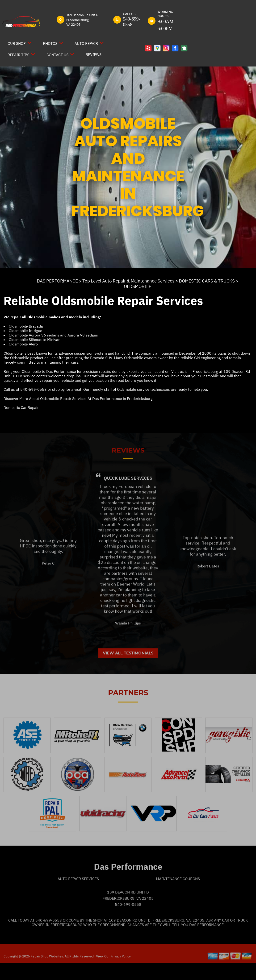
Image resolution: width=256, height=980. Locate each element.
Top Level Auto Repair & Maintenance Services (128, 281)
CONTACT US (57, 55)
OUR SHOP (17, 43)
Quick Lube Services (128, 494)
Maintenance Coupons (178, 895)
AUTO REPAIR (86, 43)
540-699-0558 (34, 389)
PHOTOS (50, 43)
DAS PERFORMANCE (57, 281)
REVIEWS (94, 54)
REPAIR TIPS (18, 55)
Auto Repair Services (78, 895)
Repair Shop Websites (46, 972)
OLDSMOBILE (138, 286)
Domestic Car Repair (21, 407)
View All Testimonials (128, 669)
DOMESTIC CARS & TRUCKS (207, 281)
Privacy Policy (121, 972)
